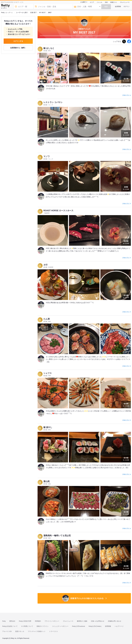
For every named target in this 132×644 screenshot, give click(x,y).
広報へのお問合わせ (98, 621)
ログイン (127, 6)
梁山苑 (47, 481)
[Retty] (5, 6)
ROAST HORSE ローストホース (58, 211)
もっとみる (126, 79)
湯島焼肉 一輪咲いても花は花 (57, 536)
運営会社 (12, 621)
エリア (92, 2)
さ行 (46, 265)
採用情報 (108, 626)
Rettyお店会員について (10, 626)
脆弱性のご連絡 (82, 621)
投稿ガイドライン (43, 626)
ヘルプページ (119, 626)
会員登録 (118, 6)
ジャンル (99, 2)
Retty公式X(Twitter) (95, 626)
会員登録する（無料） (18, 48)
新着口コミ (114, 2)
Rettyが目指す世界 (25, 621)
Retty (4, 621)
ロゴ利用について (27, 626)
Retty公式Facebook (78, 626)
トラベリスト (54, 631)
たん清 (47, 319)
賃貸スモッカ (20, 631)
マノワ (47, 156)
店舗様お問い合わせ (115, 621)
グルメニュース (125, 2)
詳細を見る (126, 95)
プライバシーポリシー (52, 621)
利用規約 (38, 621)
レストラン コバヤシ (53, 102)
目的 (106, 2)
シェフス (48, 373)
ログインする (18, 41)
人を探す (83, 2)
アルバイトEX (7, 631)
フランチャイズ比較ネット (37, 631)
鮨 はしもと (49, 48)
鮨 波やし (48, 427)
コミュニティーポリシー (60, 626)
